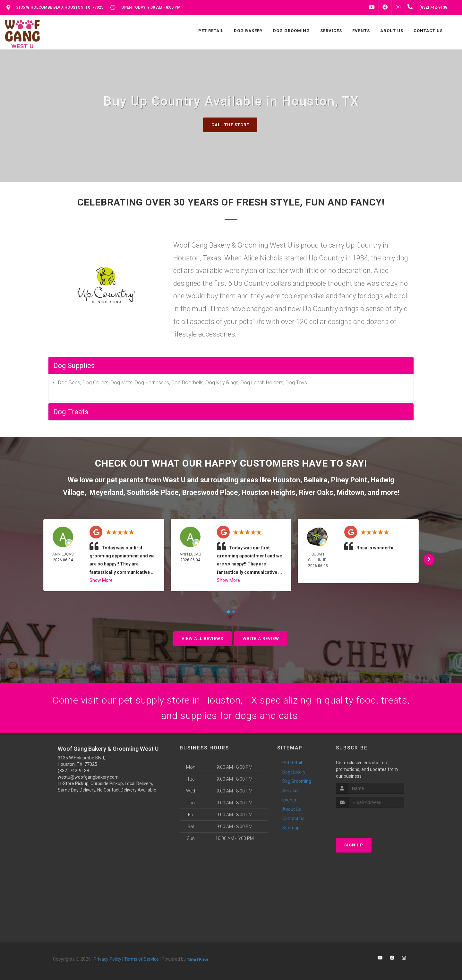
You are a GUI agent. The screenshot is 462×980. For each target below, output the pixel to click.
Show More (101, 580)
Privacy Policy (107, 959)
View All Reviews (202, 639)
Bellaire (316, 480)
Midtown (351, 492)
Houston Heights (269, 492)
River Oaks (316, 492)
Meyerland (106, 492)
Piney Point (349, 480)
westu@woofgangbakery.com (88, 777)
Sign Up (354, 845)
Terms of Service (141, 959)
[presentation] (370, 820)
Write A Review (261, 639)
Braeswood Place (210, 492)
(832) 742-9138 (73, 771)
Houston (286, 480)
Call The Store (230, 125)
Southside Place (153, 492)
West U (174, 480)
